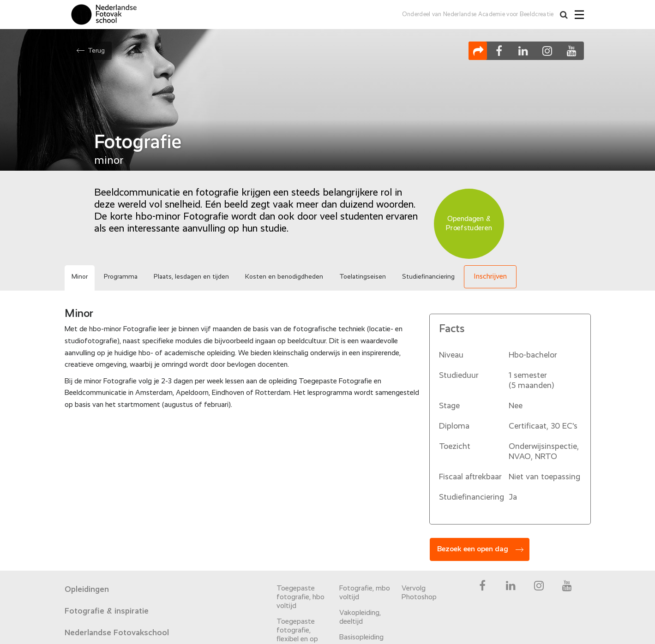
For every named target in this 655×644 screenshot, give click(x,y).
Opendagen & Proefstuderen (469, 224)
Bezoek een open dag (473, 549)
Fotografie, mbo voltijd (365, 593)
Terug (96, 51)
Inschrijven (490, 277)
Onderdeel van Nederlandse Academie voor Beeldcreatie (478, 15)
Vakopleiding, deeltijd (360, 617)
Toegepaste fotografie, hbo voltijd (300, 597)
